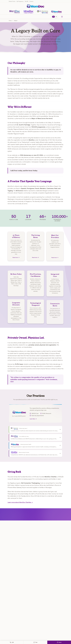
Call (12, 642)
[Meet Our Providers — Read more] (55, 248)
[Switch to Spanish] (55, 17)
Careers (31, 1)
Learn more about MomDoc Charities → (20, 502)
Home (10, 21)
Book (59, 642)
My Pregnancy (20, 1)
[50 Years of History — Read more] (16, 247)
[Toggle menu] (62, 17)
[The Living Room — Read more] (36, 247)
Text (35, 642)
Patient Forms (12, 1)
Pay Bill (26, 1)
